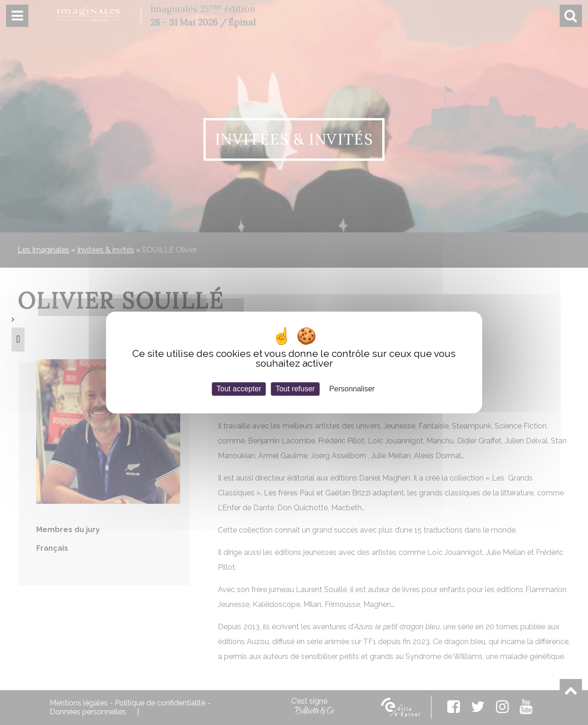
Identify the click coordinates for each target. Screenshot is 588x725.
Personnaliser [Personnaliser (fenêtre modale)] (352, 389)
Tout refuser (295, 389)
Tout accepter (239, 389)
